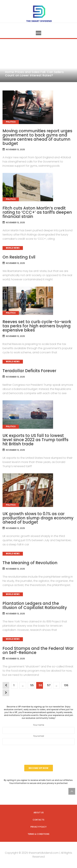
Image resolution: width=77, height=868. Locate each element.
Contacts (38, 820)
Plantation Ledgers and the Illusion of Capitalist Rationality (35, 605)
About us (39, 813)
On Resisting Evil (19, 257)
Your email (38, 740)
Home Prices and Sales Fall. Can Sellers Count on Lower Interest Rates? (34, 74)
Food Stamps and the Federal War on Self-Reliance (38, 650)
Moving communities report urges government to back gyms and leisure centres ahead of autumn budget (37, 137)
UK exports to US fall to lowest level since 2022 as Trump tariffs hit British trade (35, 440)
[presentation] (39, 755)
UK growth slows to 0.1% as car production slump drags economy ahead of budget (38, 518)
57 (49, 685)
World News (13, 248)
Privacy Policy (38, 827)
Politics (11, 122)
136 (66, 685)
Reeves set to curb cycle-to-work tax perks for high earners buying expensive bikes (37, 326)
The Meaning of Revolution (30, 563)
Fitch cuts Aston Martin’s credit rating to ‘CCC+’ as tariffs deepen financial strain (37, 212)
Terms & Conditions (38, 834)
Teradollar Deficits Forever (29, 371)
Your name (38, 729)
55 (32, 685)
